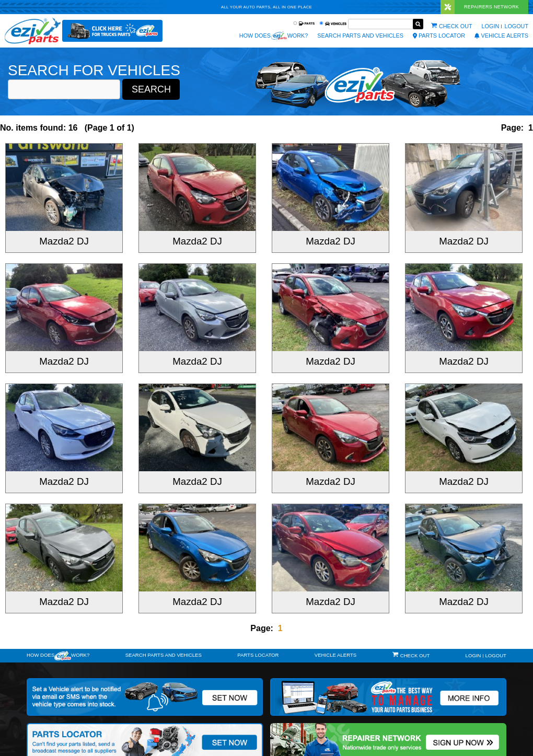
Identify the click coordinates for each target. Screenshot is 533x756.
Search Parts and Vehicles (360, 36)
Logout (516, 26)
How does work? (274, 36)
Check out (456, 26)
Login (491, 26)
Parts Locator (439, 36)
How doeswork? (58, 656)
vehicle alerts (501, 36)
